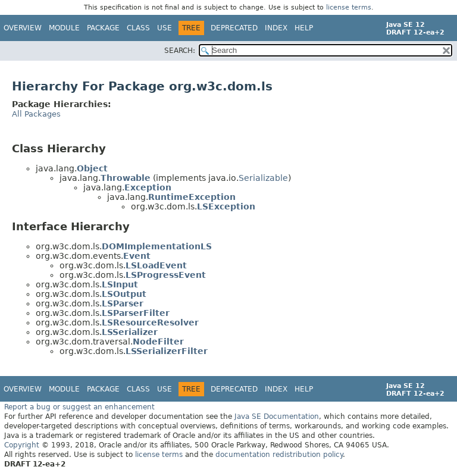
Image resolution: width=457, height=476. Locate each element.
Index (276, 28)
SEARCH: (180, 51)
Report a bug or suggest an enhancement (79, 407)
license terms (349, 7)
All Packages (36, 114)
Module (64, 28)
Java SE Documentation (277, 416)
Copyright (22, 445)
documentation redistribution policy (279, 455)
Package (103, 28)
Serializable (263, 178)
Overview (23, 28)
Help (304, 28)
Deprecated (234, 28)
